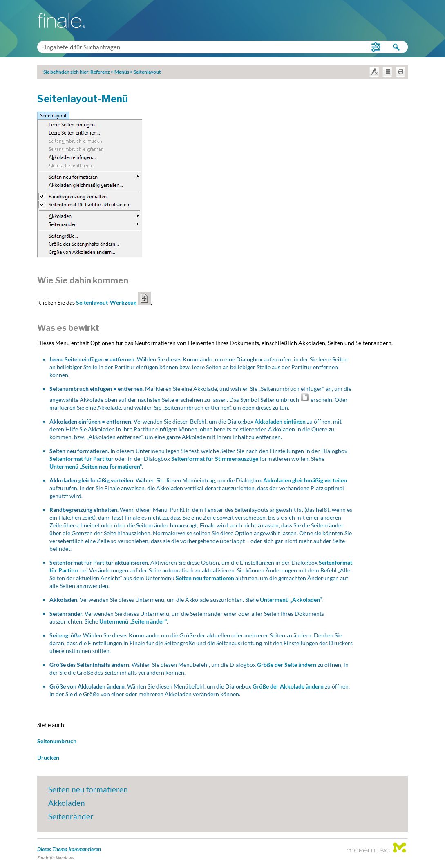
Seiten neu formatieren (205, 578)
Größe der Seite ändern (287, 665)
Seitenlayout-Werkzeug (113, 302)
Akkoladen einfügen (280, 421)
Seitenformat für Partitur (82, 459)
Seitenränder (71, 816)
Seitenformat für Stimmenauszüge (215, 459)
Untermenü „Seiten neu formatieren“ (96, 466)
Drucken (48, 757)
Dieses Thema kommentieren (69, 849)
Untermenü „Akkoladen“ (291, 600)
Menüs (122, 72)
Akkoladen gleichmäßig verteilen (305, 480)
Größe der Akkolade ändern (288, 686)
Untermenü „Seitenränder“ (133, 621)
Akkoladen (67, 803)
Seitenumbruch (57, 741)
